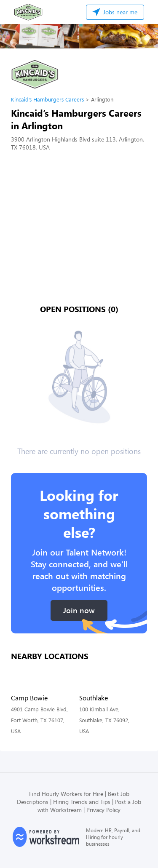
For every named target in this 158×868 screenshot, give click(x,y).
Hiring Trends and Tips (82, 802)
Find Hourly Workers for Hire (66, 794)
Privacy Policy (103, 810)
